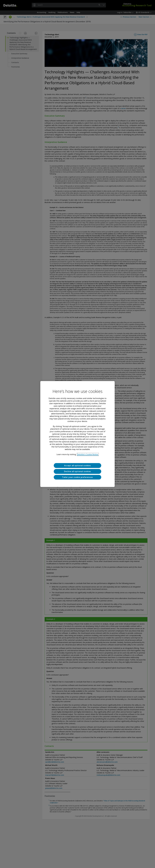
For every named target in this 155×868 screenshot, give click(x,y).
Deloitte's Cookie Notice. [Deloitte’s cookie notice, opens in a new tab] (88, 454)
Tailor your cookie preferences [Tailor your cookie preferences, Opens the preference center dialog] (77, 477)
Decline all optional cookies (77, 471)
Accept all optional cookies (77, 466)
